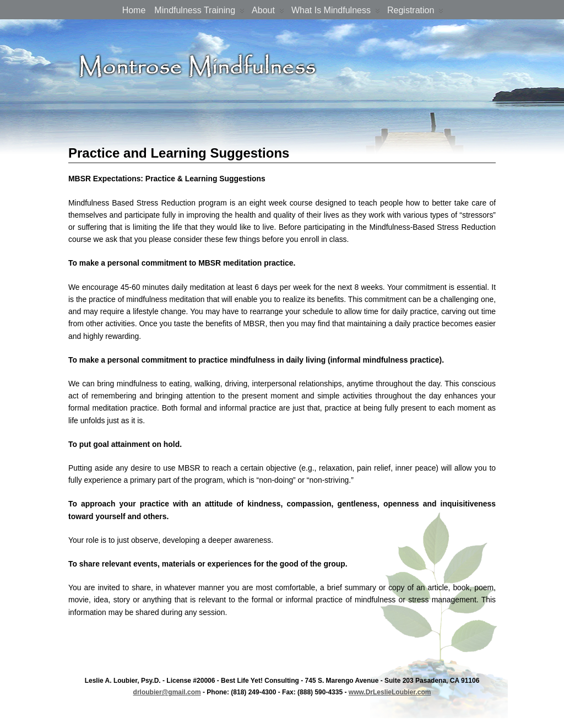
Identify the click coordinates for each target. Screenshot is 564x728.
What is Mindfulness (336, 12)
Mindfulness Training (199, 12)
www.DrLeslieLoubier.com (390, 692)
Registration (415, 12)
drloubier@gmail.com (167, 692)
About (268, 12)
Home (134, 10)
